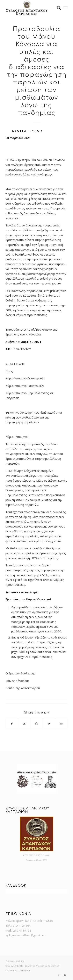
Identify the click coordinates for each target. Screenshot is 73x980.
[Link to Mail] (65, 975)
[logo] (30, 8)
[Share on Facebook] (12, 724)
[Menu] (66, 8)
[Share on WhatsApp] (37, 724)
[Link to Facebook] (59, 975)
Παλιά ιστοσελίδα (15, 961)
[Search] (57, 8)
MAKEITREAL (24, 971)
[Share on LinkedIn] (49, 724)
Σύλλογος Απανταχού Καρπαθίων (42, 966)
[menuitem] (57, 8)
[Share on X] (24, 724)
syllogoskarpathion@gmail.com (26, 935)
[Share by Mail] (61, 724)
